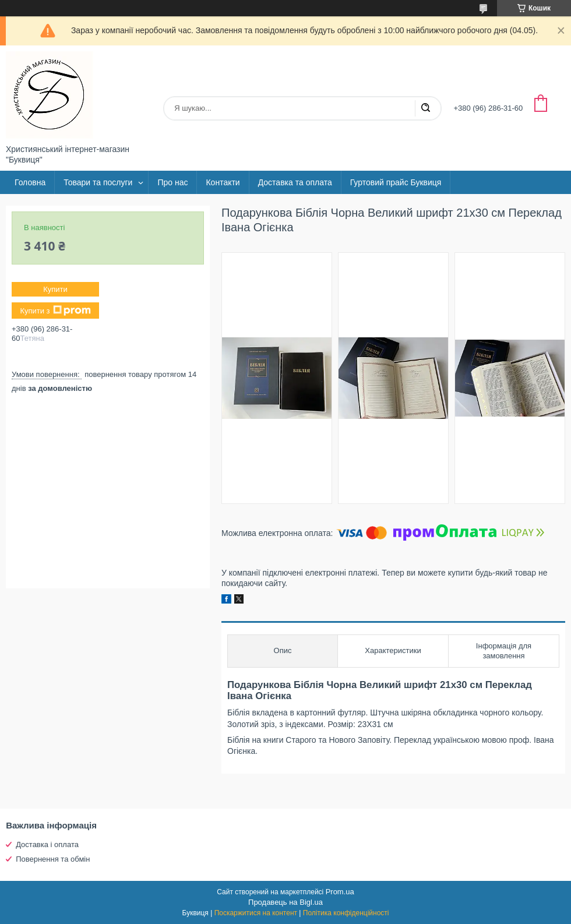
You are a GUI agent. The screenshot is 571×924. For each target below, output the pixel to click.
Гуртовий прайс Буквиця (396, 182)
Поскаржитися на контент (256, 913)
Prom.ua (340, 892)
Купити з (55, 311)
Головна (30, 182)
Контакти (223, 182)
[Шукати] (425, 108)
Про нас (172, 182)
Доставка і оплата (47, 844)
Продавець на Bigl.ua (285, 902)
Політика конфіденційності (346, 913)
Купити (55, 289)
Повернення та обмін (53, 859)
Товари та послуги (98, 182)
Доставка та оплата (295, 182)
